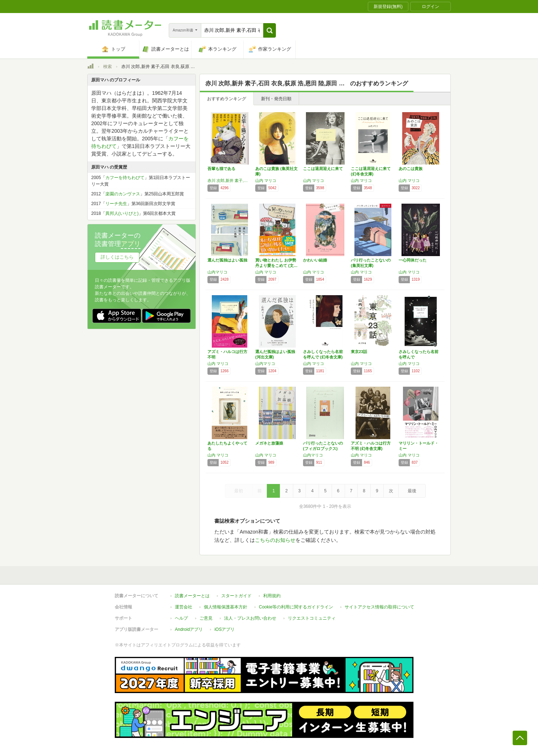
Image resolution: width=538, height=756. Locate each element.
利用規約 (272, 596)
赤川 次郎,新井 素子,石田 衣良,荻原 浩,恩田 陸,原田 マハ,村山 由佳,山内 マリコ (230, 180)
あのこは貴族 (411, 169)
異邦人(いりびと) (122, 213)
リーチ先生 (116, 204)
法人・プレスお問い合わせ (250, 618)
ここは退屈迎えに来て (323, 169)
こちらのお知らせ (275, 540)
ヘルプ (181, 618)
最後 (412, 491)
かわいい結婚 (315, 260)
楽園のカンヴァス (123, 194)
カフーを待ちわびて (125, 178)
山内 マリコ (266, 180)
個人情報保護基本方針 (226, 607)
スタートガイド (236, 596)
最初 (239, 491)
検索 (108, 67)
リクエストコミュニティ (312, 618)
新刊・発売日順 (276, 99)
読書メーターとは (192, 596)
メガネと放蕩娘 (269, 443)
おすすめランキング (227, 99)
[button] (270, 30)
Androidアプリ (189, 629)
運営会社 (184, 607)
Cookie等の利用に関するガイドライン (296, 607)
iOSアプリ (224, 629)
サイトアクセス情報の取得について (379, 607)
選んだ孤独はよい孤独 (227, 260)
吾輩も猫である (221, 169)
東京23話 (359, 352)
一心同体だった (413, 260)
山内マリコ (217, 272)
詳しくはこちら (117, 257)
